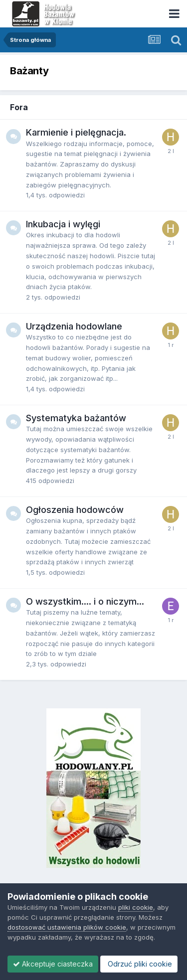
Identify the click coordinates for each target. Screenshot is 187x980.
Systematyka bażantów (76, 418)
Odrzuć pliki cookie (139, 964)
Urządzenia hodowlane (74, 326)
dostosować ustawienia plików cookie (67, 927)
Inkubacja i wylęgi (63, 224)
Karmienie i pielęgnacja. (76, 132)
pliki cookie (136, 907)
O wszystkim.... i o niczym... (85, 601)
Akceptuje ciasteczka (53, 964)
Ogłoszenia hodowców (75, 510)
